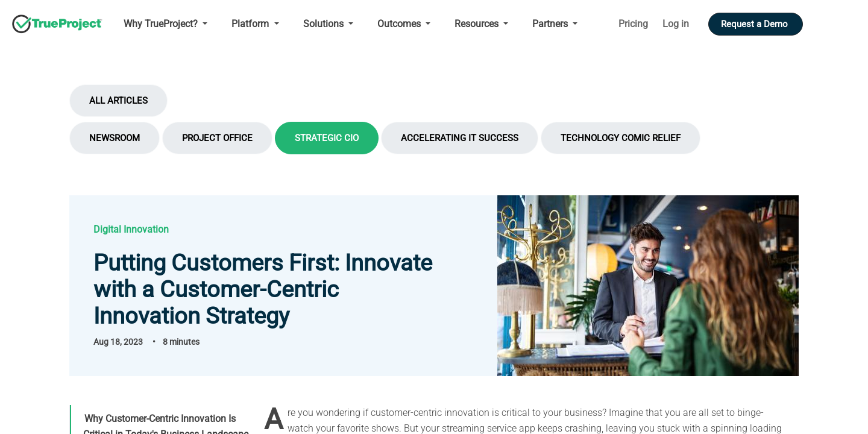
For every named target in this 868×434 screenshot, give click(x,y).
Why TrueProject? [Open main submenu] (162, 24)
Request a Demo (756, 24)
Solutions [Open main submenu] (325, 24)
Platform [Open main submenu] (251, 24)
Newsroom (115, 138)
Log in (676, 24)
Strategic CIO (327, 138)
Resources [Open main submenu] (478, 24)
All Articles (118, 101)
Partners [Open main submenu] (551, 24)
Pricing (633, 24)
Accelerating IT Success (460, 138)
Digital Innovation (131, 229)
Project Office (217, 138)
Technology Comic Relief (621, 138)
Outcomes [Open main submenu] (400, 24)
